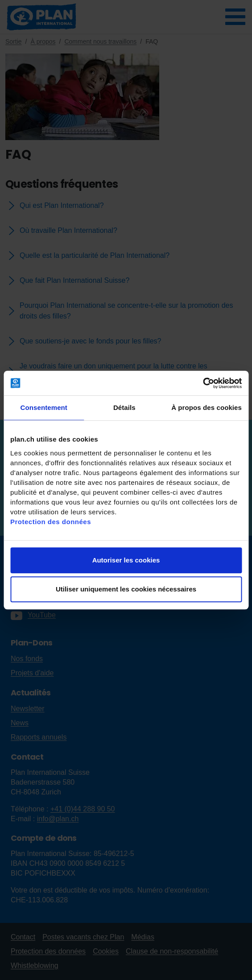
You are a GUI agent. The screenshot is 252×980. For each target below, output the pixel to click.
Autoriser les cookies (126, 560)
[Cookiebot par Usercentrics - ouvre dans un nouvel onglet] (203, 383)
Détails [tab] (124, 407)
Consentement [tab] (44, 407)
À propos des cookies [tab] (207, 407)
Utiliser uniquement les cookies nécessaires (126, 589)
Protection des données (51, 522)
